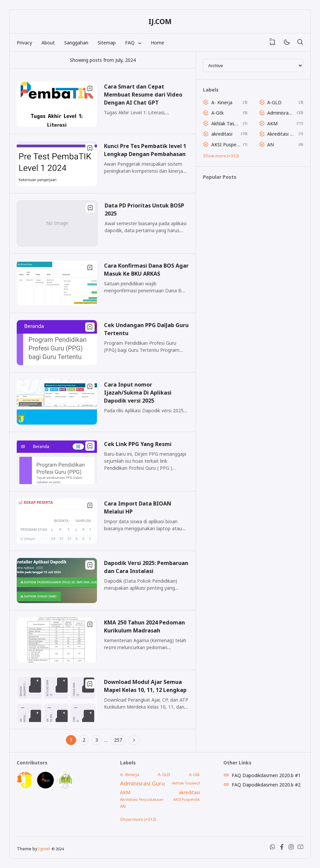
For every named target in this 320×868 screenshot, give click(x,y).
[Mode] (286, 43)
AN (271, 144)
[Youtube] (301, 848)
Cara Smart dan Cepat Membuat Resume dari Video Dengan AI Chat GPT (143, 95)
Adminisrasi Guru (281, 113)
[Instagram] (291, 848)
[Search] (300, 42)
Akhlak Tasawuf (226, 123)
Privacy (24, 43)
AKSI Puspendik (226, 144)
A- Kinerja (222, 102)
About (48, 43)
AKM (272, 123)
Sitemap (107, 43)
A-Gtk (218, 113)
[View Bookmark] (273, 42)
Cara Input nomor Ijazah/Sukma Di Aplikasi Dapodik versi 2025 (138, 393)
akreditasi (222, 134)
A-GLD (274, 102)
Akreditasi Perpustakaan (282, 134)
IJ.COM (160, 21)
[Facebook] (282, 848)
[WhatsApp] (273, 848)
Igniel (44, 849)
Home (157, 43)
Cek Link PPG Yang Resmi (138, 444)
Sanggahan (76, 43)
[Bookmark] (90, 89)
